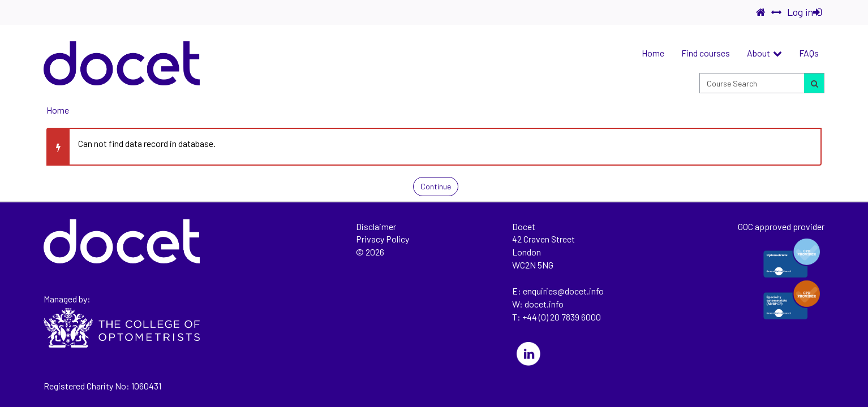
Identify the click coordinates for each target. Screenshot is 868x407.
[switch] (776, 12)
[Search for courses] (814, 83)
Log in (804, 12)
